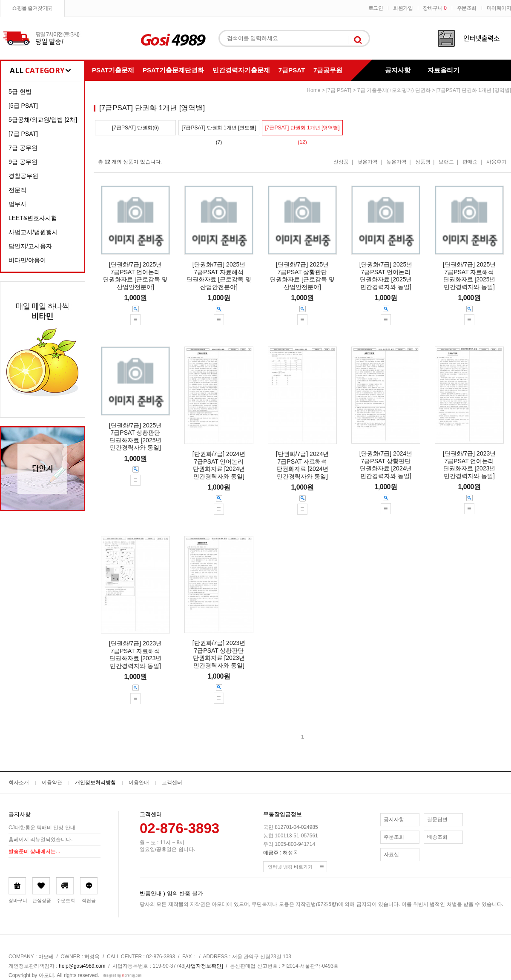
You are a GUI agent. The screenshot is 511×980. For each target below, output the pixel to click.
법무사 (17, 204)
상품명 (423, 162)
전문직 (17, 190)
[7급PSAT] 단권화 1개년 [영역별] (474, 90)
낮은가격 (367, 162)
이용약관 (52, 782)
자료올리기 (444, 70)
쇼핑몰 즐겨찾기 (30, 8)
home (313, 90)
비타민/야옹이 (27, 260)
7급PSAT (292, 70)
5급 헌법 (20, 92)
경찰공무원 (23, 176)
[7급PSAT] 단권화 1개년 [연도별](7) (219, 130)
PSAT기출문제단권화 (173, 70)
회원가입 (403, 8)
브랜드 (446, 162)
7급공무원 (328, 70)
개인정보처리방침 (95, 782)
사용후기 (497, 162)
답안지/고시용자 (30, 246)
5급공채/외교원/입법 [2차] (43, 120)
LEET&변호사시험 (33, 218)
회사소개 (19, 782)
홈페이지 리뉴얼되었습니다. (41, 840)
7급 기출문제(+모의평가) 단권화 (394, 90)
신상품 (341, 162)
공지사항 (398, 70)
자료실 (391, 854)
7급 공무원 (23, 148)
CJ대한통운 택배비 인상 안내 (42, 828)
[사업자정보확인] (204, 966)
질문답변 (437, 820)
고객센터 (172, 782)
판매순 (470, 162)
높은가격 (396, 162)
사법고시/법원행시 (33, 232)
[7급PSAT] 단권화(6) (135, 128)
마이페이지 (499, 8)
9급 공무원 (23, 162)
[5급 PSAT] (23, 106)
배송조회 (437, 837)
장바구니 (435, 8)
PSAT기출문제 (113, 70)
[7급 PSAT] (23, 134)
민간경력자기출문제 (241, 70)
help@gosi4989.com (82, 966)
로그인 (376, 8)
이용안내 (139, 782)
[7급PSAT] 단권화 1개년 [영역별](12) (302, 130)
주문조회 (467, 8)
